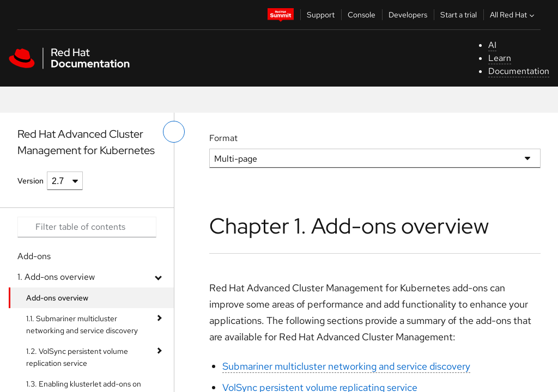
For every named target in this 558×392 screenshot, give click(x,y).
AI (492, 45)
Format (223, 138)
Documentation (519, 71)
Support (321, 15)
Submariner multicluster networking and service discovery (346, 366)
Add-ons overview (57, 298)
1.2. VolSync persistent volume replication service (77, 357)
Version (31, 181)
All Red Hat (513, 15)
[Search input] (87, 227)
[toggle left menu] (174, 132)
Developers (408, 15)
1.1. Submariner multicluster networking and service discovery (82, 324)
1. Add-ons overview (56, 277)
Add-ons (34, 256)
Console (362, 15)
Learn (500, 58)
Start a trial (459, 15)
